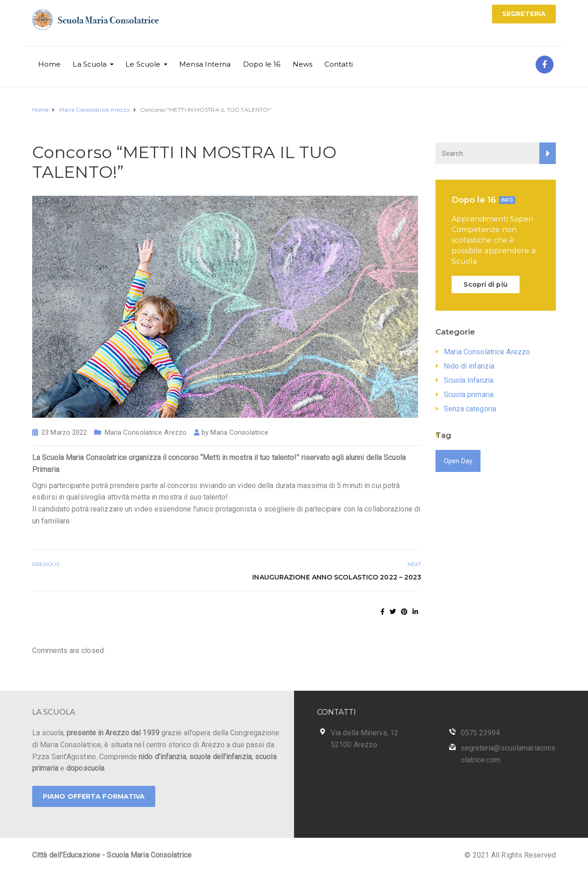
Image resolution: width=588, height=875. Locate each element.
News (302, 64)
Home (49, 64)
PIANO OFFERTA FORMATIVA (94, 796)
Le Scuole (143, 64)
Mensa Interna (205, 64)
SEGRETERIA (524, 14)
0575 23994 (481, 733)
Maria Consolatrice (239, 432)
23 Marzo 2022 (64, 432)
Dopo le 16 (262, 64)
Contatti (339, 64)
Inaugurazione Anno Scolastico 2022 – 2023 (337, 577)
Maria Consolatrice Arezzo (146, 432)
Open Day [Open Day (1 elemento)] (458, 461)
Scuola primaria (469, 395)
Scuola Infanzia (469, 380)
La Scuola (90, 64)
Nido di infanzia (469, 366)
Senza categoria (470, 409)
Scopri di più (486, 284)
